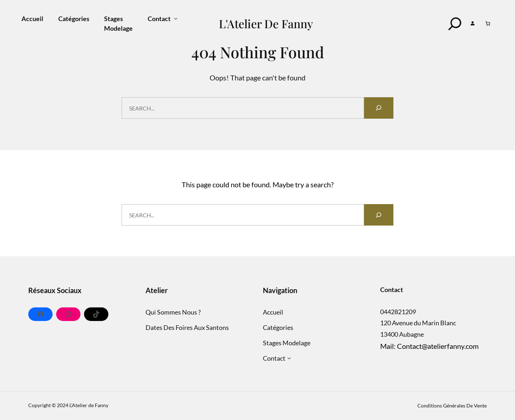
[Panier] (488, 24)
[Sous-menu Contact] (176, 19)
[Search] (455, 24)
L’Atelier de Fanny (89, 405)
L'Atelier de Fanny (266, 23)
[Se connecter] (473, 24)
